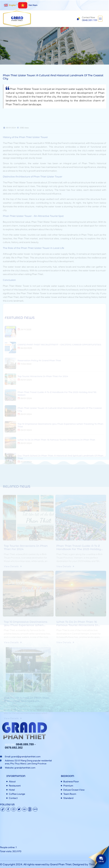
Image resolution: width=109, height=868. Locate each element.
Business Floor (71, 781)
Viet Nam (28, 5)
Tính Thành (96, 864)
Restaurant (15, 786)
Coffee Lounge (17, 794)
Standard (68, 798)
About (12, 781)
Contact (13, 798)
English (10, 5)
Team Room (70, 794)
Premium (68, 786)
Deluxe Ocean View (74, 790)
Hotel (12, 790)
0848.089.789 (25, 744)
